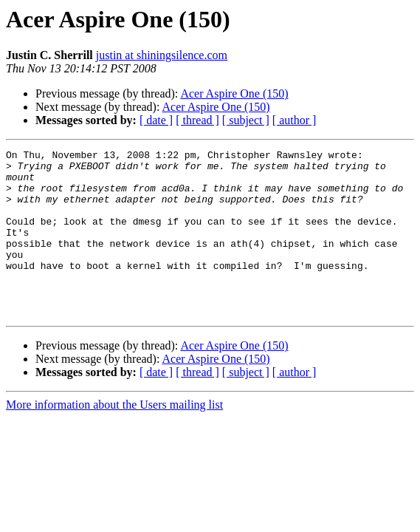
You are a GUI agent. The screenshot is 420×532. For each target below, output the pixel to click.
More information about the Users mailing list (114, 438)
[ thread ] (197, 120)
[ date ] (156, 120)
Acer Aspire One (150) (234, 93)
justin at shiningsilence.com (162, 55)
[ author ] (295, 120)
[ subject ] (246, 120)
